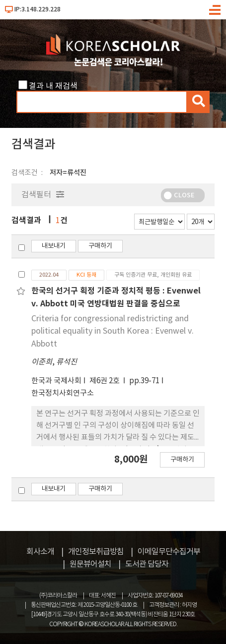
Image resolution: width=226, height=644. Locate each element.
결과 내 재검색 (53, 86)
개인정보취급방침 (96, 552)
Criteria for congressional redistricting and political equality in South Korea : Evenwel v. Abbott (113, 331)
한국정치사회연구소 (63, 393)
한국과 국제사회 (56, 381)
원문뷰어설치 (90, 564)
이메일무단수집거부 (169, 552)
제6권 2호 (105, 381)
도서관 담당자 (147, 564)
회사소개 (40, 552)
